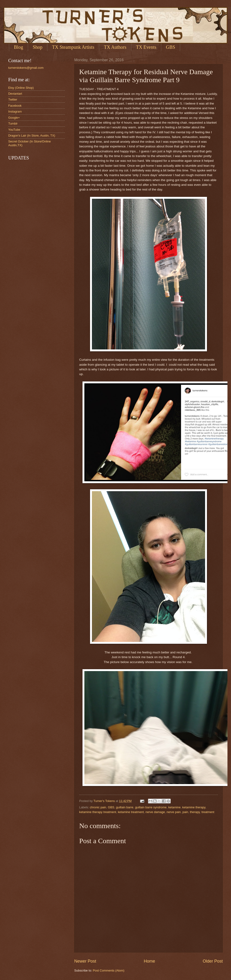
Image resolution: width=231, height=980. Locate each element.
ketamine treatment (131, 812)
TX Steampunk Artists (73, 47)
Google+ (14, 118)
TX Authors (115, 47)
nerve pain (174, 812)
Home (149, 961)
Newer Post (85, 961)
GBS (111, 807)
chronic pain (98, 807)
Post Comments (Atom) (109, 970)
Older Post (213, 961)
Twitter (13, 99)
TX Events (146, 47)
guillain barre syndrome (151, 807)
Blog (19, 47)
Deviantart (15, 94)
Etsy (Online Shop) (21, 88)
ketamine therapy (194, 807)
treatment (208, 812)
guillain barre (125, 807)
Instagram (15, 111)
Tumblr (13, 124)
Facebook (15, 106)
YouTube (14, 130)
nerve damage (155, 812)
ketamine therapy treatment (98, 812)
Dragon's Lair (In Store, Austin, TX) (32, 136)
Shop (38, 47)
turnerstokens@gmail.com (26, 68)
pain (185, 812)
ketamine (174, 807)
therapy (195, 812)
